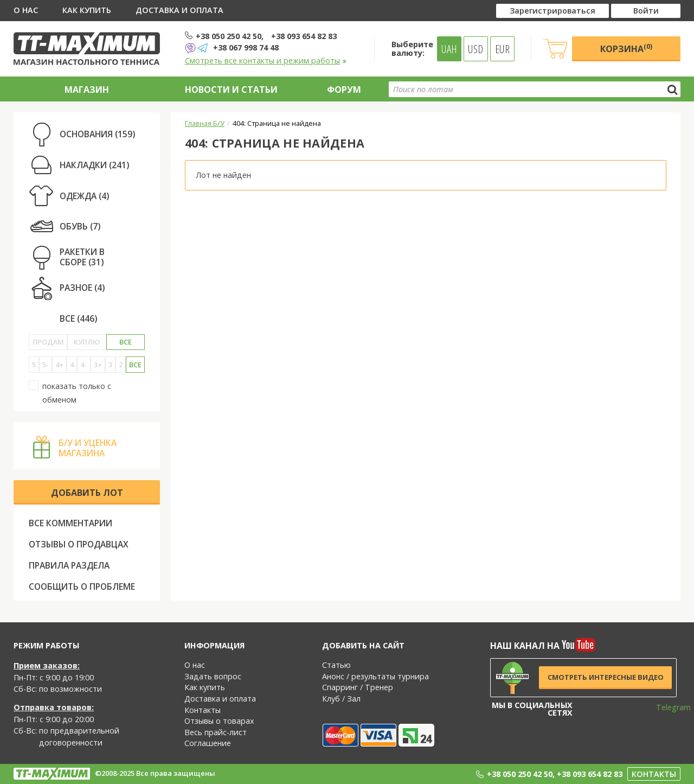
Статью (336, 665)
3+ (98, 365)
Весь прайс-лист (216, 732)
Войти (646, 11)
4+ (59, 365)
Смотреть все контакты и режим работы (266, 60)
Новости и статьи (231, 90)
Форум (344, 90)
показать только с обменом (70, 393)
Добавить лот (87, 493)
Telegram (666, 707)
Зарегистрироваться (552, 11)
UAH (449, 49)
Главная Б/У (205, 123)
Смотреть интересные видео (606, 677)
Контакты (203, 710)
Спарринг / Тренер (358, 687)
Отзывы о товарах (219, 721)
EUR (502, 49)
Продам (48, 342)
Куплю (87, 342)
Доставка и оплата (179, 10)
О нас (26, 10)
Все (126, 342)
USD (475, 49)
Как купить (87, 10)
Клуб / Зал (341, 699)
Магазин (87, 90)
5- (46, 365)
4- (83, 365)
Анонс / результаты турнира (375, 676)
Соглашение (208, 743)
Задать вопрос (213, 676)
